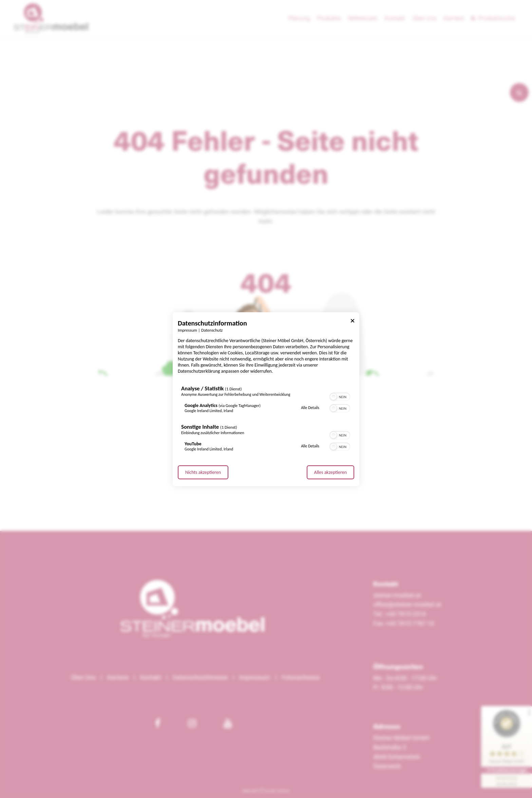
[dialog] (266, 399)
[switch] (340, 396)
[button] (334, 397)
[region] (266, 420)
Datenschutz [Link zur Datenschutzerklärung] (212, 330)
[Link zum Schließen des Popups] (353, 322)
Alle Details (310, 408)
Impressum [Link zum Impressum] (187, 330)
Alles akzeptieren (330, 472)
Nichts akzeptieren (203, 472)
